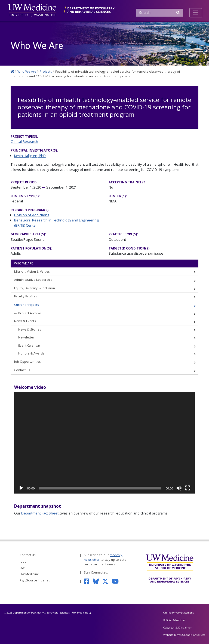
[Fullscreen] (188, 488)
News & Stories (30, 329)
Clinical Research (24, 141)
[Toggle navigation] (196, 13)
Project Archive (30, 313)
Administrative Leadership (33, 280)
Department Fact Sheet (40, 513)
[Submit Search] (178, 13)
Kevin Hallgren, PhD (30, 156)
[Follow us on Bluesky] (98, 581)
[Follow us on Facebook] (88, 581)
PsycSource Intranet (35, 580)
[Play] (21, 488)
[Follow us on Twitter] (107, 581)
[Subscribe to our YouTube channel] (117, 581)
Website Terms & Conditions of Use (184, 635)
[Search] (160, 13)
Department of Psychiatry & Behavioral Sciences (41, 613)
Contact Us (22, 370)
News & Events (25, 321)
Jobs (23, 561)
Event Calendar (29, 345)
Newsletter (26, 337)
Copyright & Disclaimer (177, 628)
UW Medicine (29, 574)
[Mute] (179, 488)
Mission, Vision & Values (32, 271)
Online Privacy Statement (179, 613)
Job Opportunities (27, 361)
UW (22, 568)
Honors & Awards (31, 353)
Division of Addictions (32, 215)
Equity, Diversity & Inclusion (35, 288)
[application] (104, 443)
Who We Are (24, 263)
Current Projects (26, 305)
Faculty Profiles (25, 296)
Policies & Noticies (174, 620)
